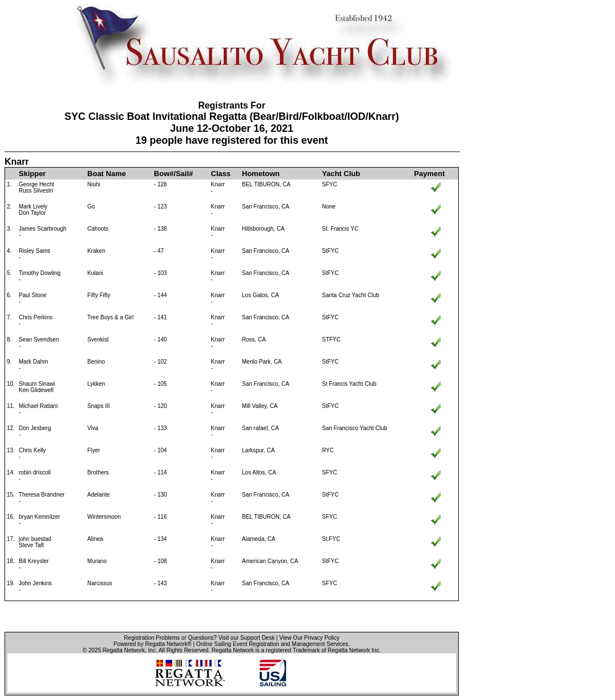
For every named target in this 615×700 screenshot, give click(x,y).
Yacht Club (341, 174)
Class (221, 174)
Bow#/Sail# (173, 174)
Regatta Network (124, 650)
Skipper (32, 174)
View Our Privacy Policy (309, 638)
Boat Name (107, 174)
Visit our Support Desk (246, 638)
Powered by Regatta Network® (152, 644)
